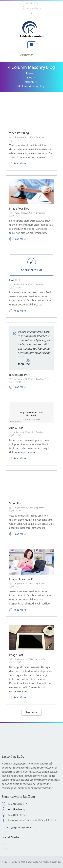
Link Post (15, 280)
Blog (30, 78)
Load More (32, 712)
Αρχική (30, 74)
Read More (17, 164)
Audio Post (16, 428)
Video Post (16, 504)
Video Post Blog (19, 133)
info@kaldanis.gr (32, 8)
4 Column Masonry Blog (31, 86)
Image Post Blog (19, 209)
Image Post (16, 655)
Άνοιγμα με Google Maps (19, 828)
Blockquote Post (19, 375)
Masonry (30, 82)
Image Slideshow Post (23, 579)
